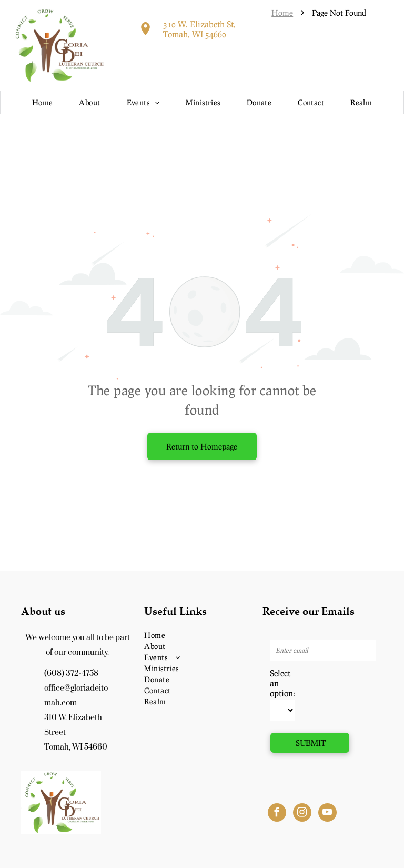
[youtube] (327, 814)
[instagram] (302, 814)
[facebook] (277, 814)
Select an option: (282, 683)
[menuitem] (43, 102)
